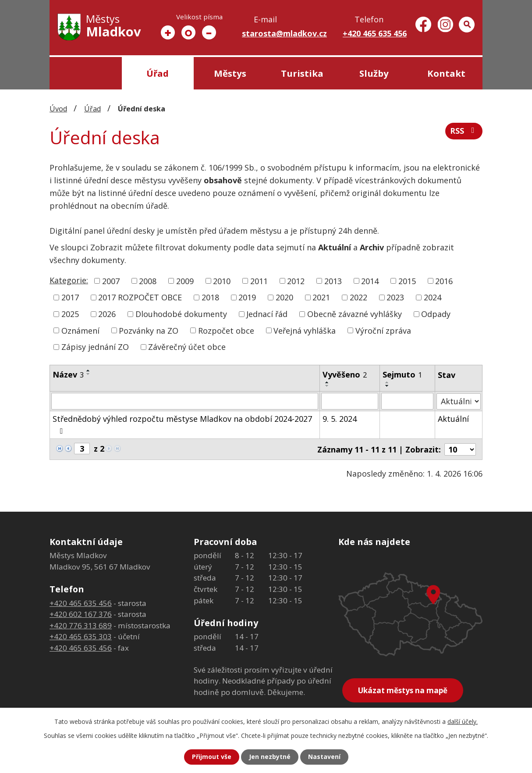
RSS (464, 131)
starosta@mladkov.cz (284, 33)
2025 (70, 314)
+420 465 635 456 (375, 33)
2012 (296, 281)
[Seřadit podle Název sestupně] (89, 374)
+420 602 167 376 (81, 614)
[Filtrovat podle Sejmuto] (407, 401)
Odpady (436, 314)
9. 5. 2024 (340, 419)
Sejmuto (402, 374)
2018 (210, 297)
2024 (433, 297)
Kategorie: (69, 280)
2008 (148, 281)
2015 (407, 281)
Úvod (86, 73)
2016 (444, 281)
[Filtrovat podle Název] (185, 401)
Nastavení (324, 757)
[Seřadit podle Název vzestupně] (89, 370)
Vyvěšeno (345, 374)
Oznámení (80, 330)
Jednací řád (267, 314)
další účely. (463, 721)
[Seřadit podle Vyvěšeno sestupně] (328, 386)
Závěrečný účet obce (187, 347)
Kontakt (446, 73)
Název (68, 374)
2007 (111, 281)
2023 (395, 297)
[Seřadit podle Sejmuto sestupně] (387, 386)
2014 (370, 281)
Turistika (302, 73)
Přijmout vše (212, 757)
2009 (185, 281)
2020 (284, 297)
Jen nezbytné (270, 757)
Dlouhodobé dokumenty (181, 314)
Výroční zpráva (383, 330)
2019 (247, 297)
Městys (230, 73)
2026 (107, 314)
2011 (259, 281)
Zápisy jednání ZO (95, 347)
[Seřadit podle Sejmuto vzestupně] (387, 382)
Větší (168, 32)
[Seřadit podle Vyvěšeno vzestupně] (328, 382)
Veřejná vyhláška (305, 330)
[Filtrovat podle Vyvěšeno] (350, 401)
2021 (321, 297)
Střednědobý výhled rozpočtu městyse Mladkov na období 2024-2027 (182, 424)
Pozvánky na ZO (149, 330)
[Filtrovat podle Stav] (459, 401)
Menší (209, 32)
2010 (222, 281)
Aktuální (453, 419)
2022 (358, 297)
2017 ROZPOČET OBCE (140, 297)
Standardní (188, 32)
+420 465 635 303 (81, 636)
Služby (374, 73)
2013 (333, 281)
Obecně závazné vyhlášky (355, 314)
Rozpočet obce (226, 330)
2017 (70, 297)
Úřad (158, 73)
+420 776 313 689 (81, 625)
